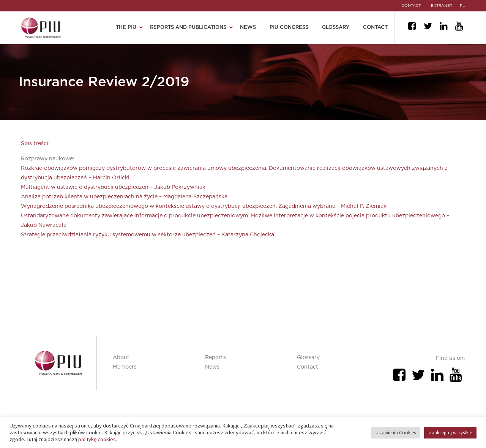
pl (463, 6)
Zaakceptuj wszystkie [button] (450, 433)
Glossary (336, 28)
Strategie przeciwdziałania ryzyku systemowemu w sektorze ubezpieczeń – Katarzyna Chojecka (148, 235)
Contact (375, 28)
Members (125, 367)
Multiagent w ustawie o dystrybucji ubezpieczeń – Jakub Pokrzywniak (113, 187)
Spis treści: (35, 144)
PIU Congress (289, 28)
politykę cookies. (98, 439)
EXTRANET (441, 6)
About (121, 358)
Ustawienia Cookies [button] (396, 433)
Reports (215, 358)
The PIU (126, 28)
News (248, 28)
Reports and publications (188, 28)
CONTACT (410, 6)
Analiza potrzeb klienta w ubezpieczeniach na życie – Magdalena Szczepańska (124, 197)
